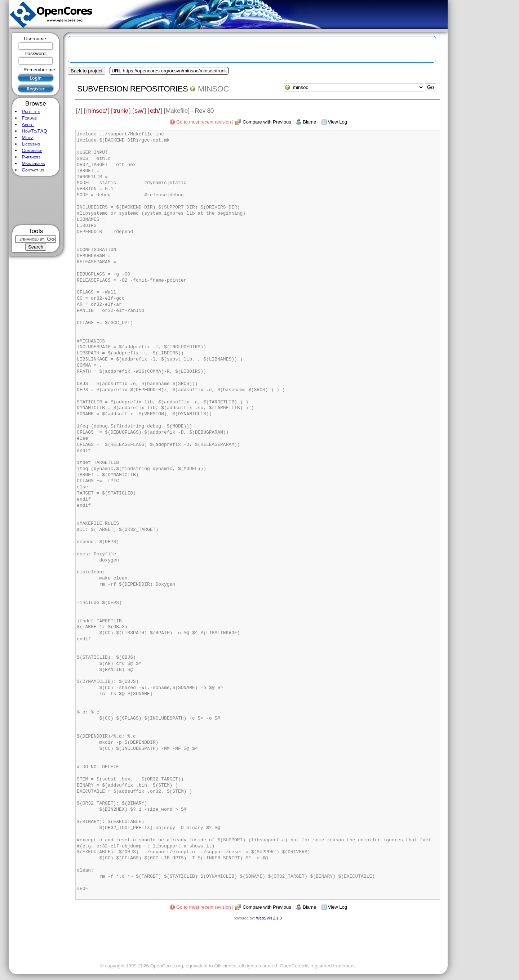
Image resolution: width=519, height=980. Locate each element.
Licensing (31, 144)
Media (27, 137)
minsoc (213, 89)
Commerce (32, 150)
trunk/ (121, 111)
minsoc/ (97, 111)
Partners (31, 157)
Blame (309, 122)
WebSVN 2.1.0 (269, 918)
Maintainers (33, 163)
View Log (338, 122)
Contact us (33, 170)
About (28, 124)
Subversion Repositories (132, 89)
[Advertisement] (36, 200)
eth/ (155, 111)
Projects (31, 111)
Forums (29, 118)
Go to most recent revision (204, 122)
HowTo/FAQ (34, 131)
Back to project (86, 71)
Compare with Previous (267, 122)
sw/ (139, 111)
